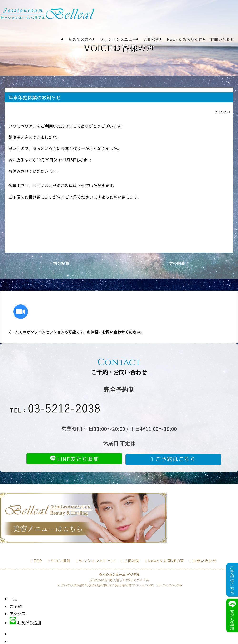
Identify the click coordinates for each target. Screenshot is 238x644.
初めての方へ (81, 39)
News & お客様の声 (185, 39)
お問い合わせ (222, 39)
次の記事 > (178, 263)
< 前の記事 (59, 263)
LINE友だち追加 (74, 459)
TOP (38, 561)
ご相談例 (152, 39)
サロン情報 (61, 561)
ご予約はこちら (176, 459)
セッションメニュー (118, 39)
